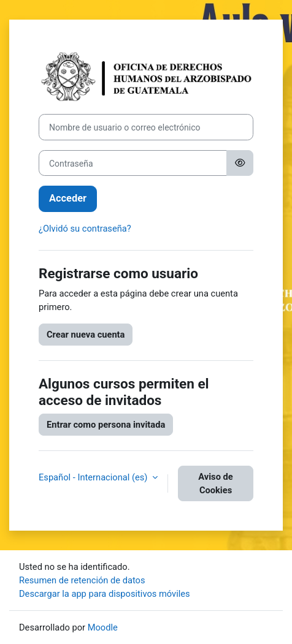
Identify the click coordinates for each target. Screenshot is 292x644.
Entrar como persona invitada (106, 425)
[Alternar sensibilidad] (240, 163)
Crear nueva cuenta (86, 335)
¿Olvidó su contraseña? (85, 229)
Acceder (68, 198)
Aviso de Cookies (215, 483)
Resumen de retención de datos (82, 580)
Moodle (103, 627)
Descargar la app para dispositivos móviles (105, 594)
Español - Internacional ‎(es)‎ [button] (94, 477)
